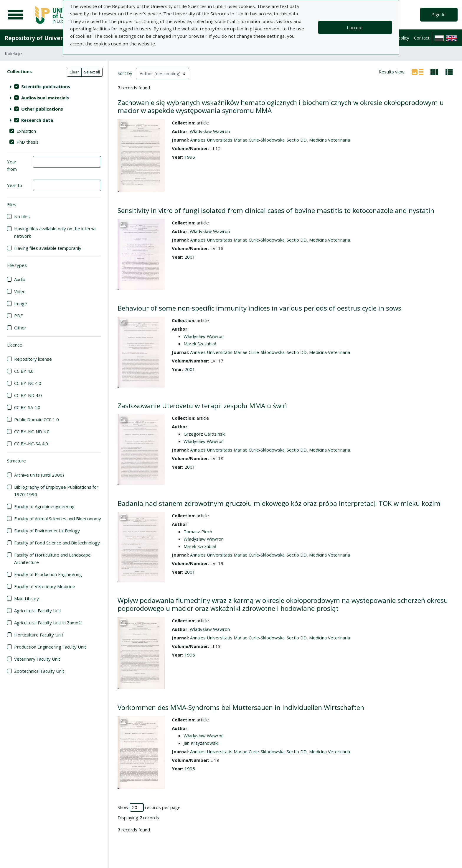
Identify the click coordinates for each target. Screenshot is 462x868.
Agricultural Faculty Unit (38, 611)
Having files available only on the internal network (55, 232)
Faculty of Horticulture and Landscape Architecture (52, 558)
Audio (20, 279)
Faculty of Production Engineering (48, 574)
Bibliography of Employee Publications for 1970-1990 (56, 491)
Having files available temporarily (48, 248)
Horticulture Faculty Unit (39, 635)
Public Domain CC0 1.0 (37, 419)
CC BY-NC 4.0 (28, 383)
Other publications (42, 109)
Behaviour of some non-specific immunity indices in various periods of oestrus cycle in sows (259, 308)
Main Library (27, 598)
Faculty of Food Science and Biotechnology (57, 543)
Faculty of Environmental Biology (47, 531)
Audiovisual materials (45, 98)
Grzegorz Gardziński (204, 434)
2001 (190, 257)
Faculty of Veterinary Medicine (45, 586)
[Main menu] (15, 15)
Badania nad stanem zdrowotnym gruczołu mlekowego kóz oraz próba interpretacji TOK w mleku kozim (279, 503)
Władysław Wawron (210, 131)
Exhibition (26, 131)
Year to (15, 185)
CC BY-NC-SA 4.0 (31, 444)
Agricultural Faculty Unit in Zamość (48, 623)
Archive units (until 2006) (39, 475)
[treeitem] (54, 86)
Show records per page (149, 807)
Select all (92, 72)
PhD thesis (28, 142)
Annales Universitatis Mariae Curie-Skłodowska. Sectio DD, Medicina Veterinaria (270, 140)
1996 (190, 157)
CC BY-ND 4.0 (28, 395)
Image (21, 303)
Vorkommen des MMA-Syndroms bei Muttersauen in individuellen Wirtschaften (241, 707)
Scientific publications (46, 86)
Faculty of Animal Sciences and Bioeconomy (58, 518)
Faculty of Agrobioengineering (44, 506)
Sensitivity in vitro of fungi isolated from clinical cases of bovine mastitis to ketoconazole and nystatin (276, 210)
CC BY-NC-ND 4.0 (32, 431)
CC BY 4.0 (24, 371)
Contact (422, 38)
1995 (190, 769)
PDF (18, 316)
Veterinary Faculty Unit (37, 659)
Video (20, 291)
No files (22, 216)
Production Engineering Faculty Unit (50, 647)
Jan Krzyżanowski (201, 743)
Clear (74, 72)
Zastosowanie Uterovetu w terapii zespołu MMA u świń (202, 406)
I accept (355, 27)
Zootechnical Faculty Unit (39, 671)
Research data (37, 120)
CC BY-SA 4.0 (27, 407)
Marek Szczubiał (200, 344)
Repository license (33, 359)
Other (20, 328)
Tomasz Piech (198, 531)
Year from (12, 165)
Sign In (439, 14)
